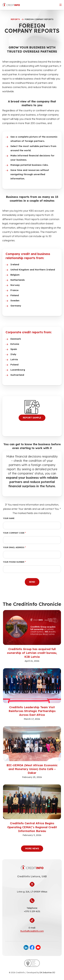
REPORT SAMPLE (32, 418)
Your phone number (14, 562)
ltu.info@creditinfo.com (32, 931)
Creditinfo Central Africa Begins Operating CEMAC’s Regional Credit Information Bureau (32, 827)
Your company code (14, 533)
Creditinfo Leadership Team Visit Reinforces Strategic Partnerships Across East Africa (32, 711)
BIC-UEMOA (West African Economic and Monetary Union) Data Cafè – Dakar (32, 769)
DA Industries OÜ (47, 973)
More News (32, 849)
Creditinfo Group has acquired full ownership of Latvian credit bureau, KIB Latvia (32, 653)
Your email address (14, 547)
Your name (9, 518)
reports (15, 19)
